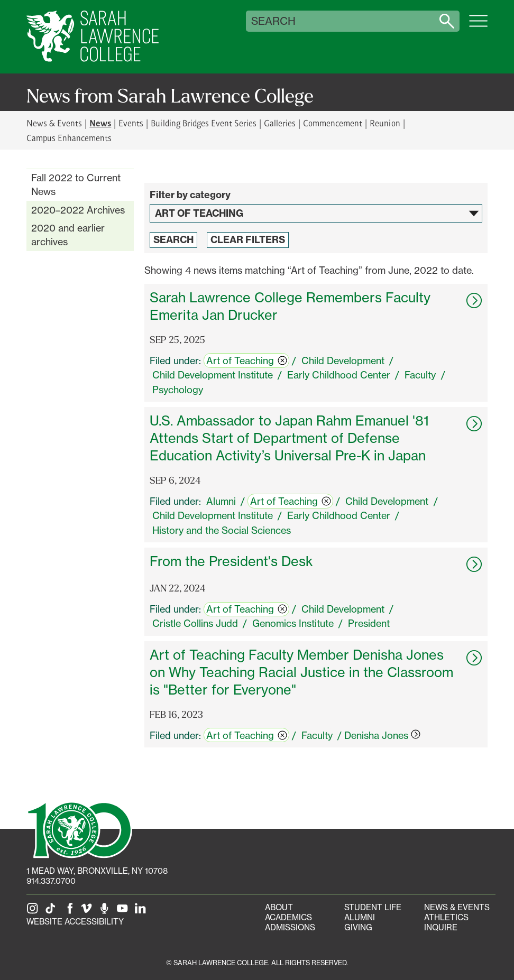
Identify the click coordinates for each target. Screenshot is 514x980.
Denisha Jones (382, 735)
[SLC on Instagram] (34, 912)
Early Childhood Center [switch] (339, 375)
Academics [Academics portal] (288, 917)
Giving (358, 927)
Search (273, 21)
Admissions (290, 927)
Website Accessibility (75, 922)
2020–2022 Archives (78, 210)
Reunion (385, 123)
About (279, 907)
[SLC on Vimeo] (88, 912)
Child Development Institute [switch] (213, 375)
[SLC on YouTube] (124, 912)
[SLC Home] (93, 37)
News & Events (54, 123)
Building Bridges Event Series (204, 123)
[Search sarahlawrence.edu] (447, 21)
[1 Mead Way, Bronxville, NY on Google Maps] (97, 871)
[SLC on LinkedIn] (142, 912)
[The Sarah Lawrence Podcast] (106, 912)
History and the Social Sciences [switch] (222, 530)
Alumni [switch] (221, 501)
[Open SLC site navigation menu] (478, 26)
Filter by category (190, 195)
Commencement (333, 123)
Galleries (280, 123)
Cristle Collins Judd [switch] (195, 623)
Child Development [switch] (343, 360)
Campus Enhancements (69, 138)
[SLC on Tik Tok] (52, 912)
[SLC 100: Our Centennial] (79, 829)
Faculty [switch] (420, 375)
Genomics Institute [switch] (293, 623)
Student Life (373, 907)
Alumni (360, 917)
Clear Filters (248, 240)
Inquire (441, 927)
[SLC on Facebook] (70, 912)
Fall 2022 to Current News (76, 184)
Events (131, 123)
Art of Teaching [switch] (247, 360)
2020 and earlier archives (68, 235)
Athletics (446, 917)
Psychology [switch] (178, 390)
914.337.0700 (51, 881)
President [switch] (369, 623)
